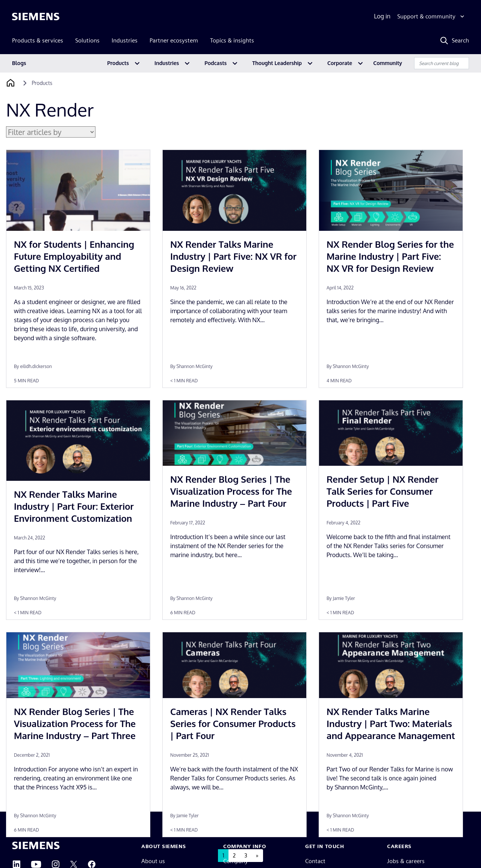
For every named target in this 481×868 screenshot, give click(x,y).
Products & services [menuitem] (38, 40)
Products (118, 63)
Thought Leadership (277, 63)
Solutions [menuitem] (87, 40)
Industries (167, 63)
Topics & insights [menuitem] (232, 40)
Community (388, 63)
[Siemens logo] (36, 17)
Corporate (340, 63)
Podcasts (216, 63)
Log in (382, 16)
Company (236, 861)
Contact (315, 861)
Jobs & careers (406, 861)
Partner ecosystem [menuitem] (174, 40)
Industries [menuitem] (125, 40)
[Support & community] (432, 17)
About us (153, 861)
